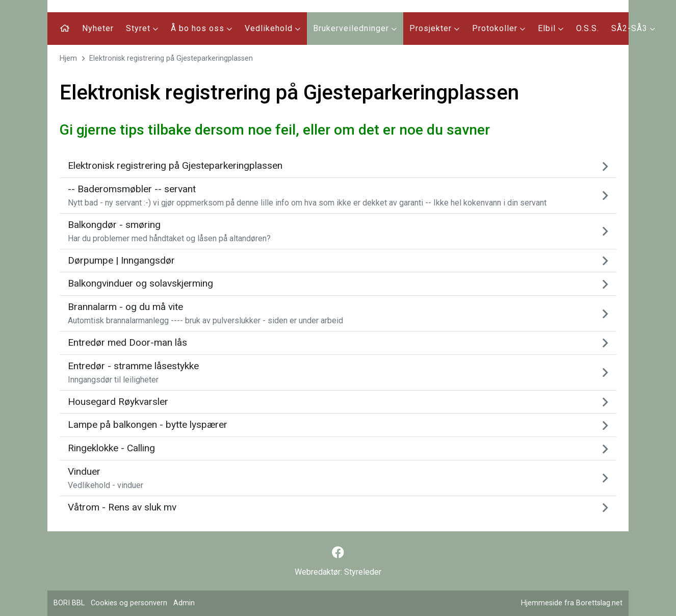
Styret (142, 28)
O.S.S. (588, 28)
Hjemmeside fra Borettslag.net (572, 603)
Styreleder (363, 572)
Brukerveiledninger (355, 28)
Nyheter (98, 28)
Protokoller (499, 28)
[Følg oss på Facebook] (338, 553)
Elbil (551, 28)
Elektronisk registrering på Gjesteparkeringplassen (171, 58)
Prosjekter (435, 28)
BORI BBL (69, 603)
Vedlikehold (273, 28)
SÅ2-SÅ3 (633, 28)
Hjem (68, 58)
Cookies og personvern (129, 603)
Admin (184, 603)
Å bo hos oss (202, 28)
